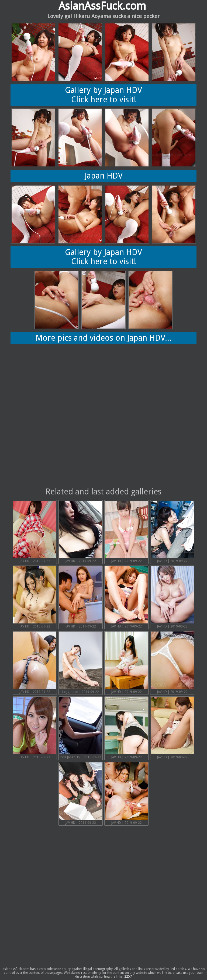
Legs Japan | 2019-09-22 (81, 663)
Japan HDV (104, 176)
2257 (128, 976)
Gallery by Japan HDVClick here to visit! (103, 95)
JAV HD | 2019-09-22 (35, 532)
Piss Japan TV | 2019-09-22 (81, 728)
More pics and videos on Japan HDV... (103, 338)
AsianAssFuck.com (102, 6)
